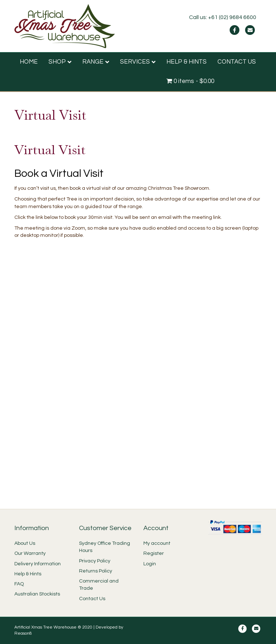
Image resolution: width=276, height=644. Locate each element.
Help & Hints (28, 574)
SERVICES (135, 62)
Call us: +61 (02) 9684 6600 (223, 17)
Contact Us (92, 599)
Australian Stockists (37, 594)
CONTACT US (237, 62)
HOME (29, 62)
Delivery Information (38, 564)
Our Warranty (30, 553)
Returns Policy (96, 571)
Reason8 (23, 633)
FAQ (19, 584)
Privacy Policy (95, 561)
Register (154, 553)
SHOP (57, 62)
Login (150, 564)
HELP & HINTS (187, 62)
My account (157, 543)
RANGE (93, 62)
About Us (25, 543)
